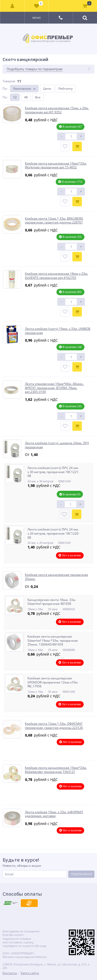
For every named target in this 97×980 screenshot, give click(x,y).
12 (15, 97)
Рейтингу (66, 89)
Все (38, 97)
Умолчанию (22, 89)
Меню (37, 18)
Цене (47, 89)
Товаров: (9, 81)
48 (26, 97)
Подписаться (81, 874)
